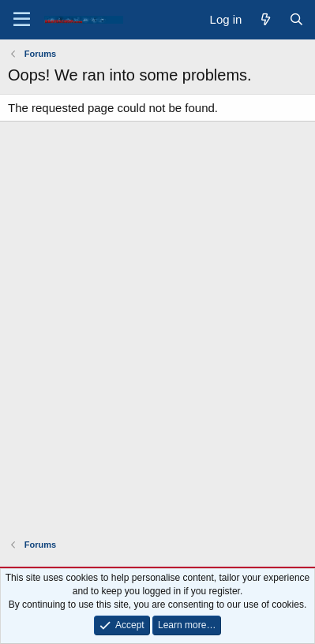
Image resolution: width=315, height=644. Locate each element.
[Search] (296, 19)
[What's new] (265, 19)
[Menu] (22, 20)
